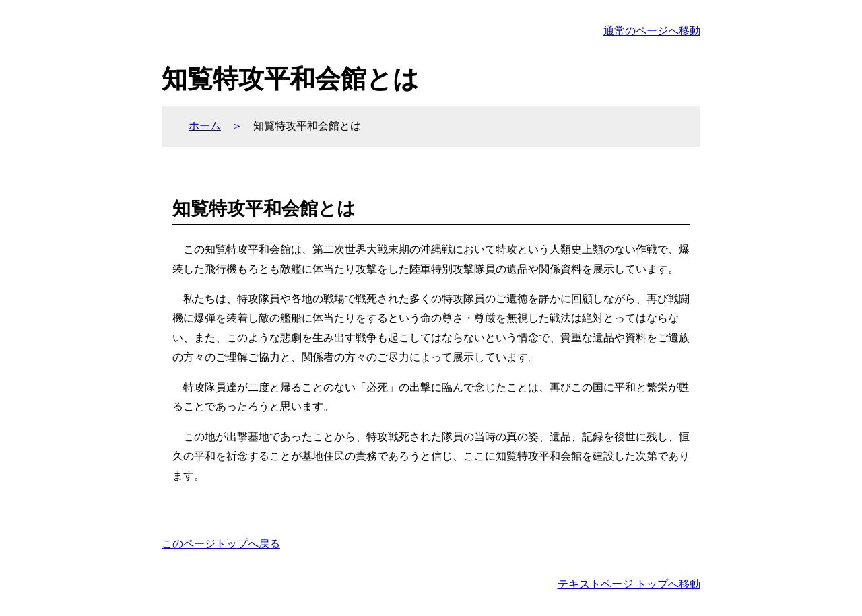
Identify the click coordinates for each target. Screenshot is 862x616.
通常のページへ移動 (652, 31)
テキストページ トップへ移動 (629, 584)
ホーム (205, 126)
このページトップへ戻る (221, 544)
